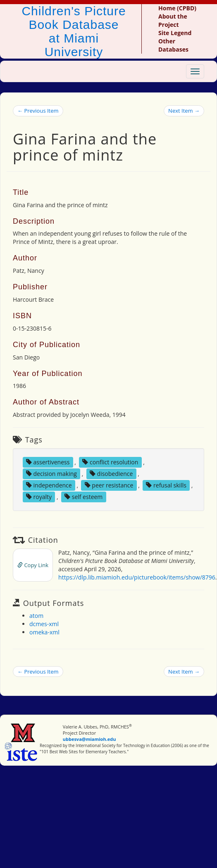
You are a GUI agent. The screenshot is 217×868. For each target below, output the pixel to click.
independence (49, 485)
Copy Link (33, 565)
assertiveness (48, 462)
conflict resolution (110, 462)
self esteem (83, 497)
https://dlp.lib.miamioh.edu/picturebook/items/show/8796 (137, 577)
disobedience (111, 474)
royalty (39, 497)
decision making (51, 474)
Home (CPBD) (177, 8)
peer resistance (109, 485)
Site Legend (175, 33)
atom (36, 616)
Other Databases (173, 45)
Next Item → (184, 111)
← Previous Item (38, 111)
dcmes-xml (44, 624)
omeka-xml (44, 632)
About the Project (173, 20)
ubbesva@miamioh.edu (89, 739)
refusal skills (166, 485)
